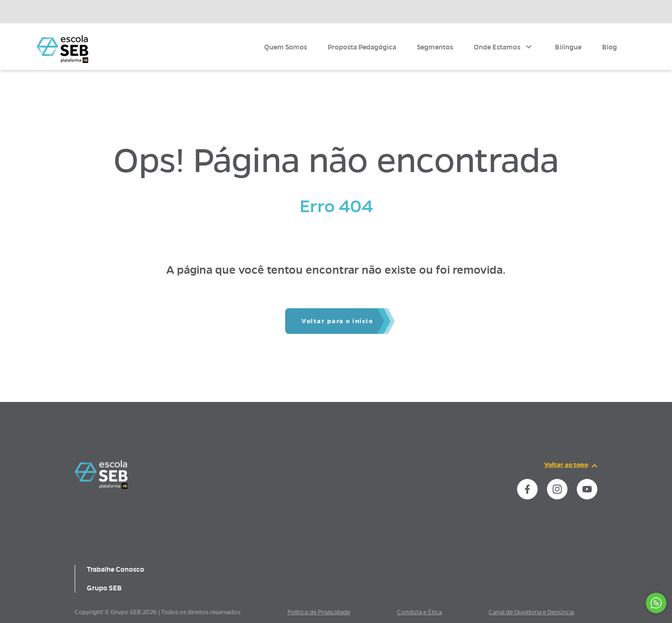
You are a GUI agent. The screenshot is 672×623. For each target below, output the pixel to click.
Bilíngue (568, 47)
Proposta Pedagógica (362, 47)
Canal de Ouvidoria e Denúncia (531, 612)
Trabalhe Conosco (115, 569)
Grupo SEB (104, 588)
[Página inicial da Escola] (62, 49)
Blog (609, 47)
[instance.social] (527, 489)
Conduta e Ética (420, 612)
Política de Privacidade (319, 612)
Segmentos (435, 47)
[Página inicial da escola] (101, 486)
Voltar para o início (337, 321)
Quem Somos (286, 47)
